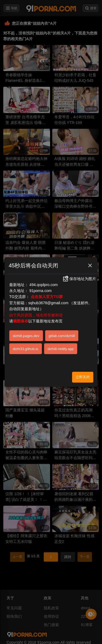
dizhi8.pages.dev (26, 336)
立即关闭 (83, 377)
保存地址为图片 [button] (79, 279)
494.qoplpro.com (44, 285)
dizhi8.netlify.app (61, 349)
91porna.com (41, 291)
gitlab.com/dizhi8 (62, 336)
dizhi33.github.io (26, 349)
